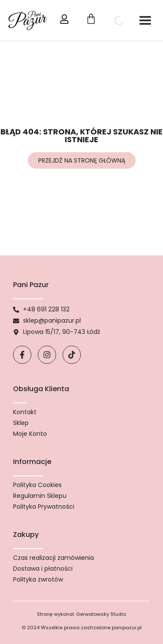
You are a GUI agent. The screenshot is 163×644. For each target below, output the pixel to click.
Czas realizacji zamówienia (53, 558)
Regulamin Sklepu (40, 496)
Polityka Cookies (37, 485)
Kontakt (25, 412)
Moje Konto (30, 434)
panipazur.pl (127, 628)
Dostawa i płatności (43, 569)
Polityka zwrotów (38, 579)
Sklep (21, 423)
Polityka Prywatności (44, 507)
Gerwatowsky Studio (101, 614)
